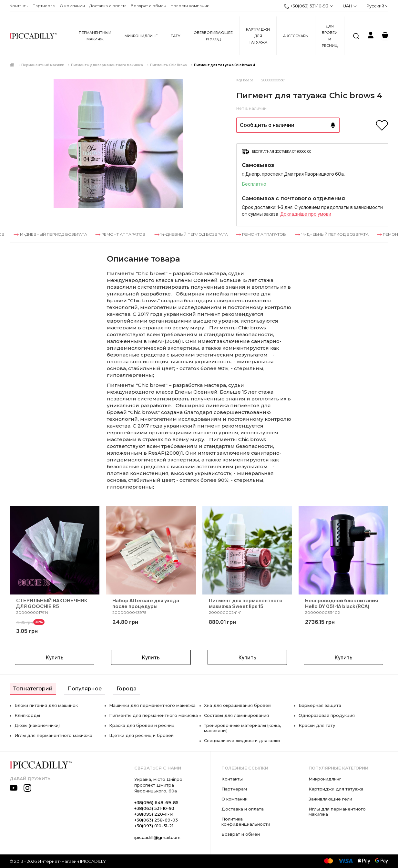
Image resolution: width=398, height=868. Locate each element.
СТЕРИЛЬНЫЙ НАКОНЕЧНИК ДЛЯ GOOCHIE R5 (52, 603)
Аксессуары (296, 36)
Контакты (19, 6)
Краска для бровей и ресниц (142, 725)
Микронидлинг (141, 36)
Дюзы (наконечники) (37, 725)
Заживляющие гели (330, 799)
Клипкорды (27, 715)
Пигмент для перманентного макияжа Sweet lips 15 (246, 603)
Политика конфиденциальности (246, 821)
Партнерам (44, 6)
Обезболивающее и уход (213, 36)
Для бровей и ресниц (330, 36)
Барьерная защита (320, 705)
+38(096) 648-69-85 (156, 802)
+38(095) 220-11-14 (154, 814)
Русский (377, 6)
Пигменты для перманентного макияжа (107, 65)
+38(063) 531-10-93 (306, 6)
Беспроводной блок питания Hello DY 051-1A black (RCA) (342, 603)
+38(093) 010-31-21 (154, 826)
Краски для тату (317, 725)
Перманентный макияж (95, 36)
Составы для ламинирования (236, 715)
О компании (72, 6)
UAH (350, 6)
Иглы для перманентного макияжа (53, 735)
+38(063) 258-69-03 (156, 820)
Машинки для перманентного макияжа (152, 705)
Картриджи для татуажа (258, 36)
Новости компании (190, 6)
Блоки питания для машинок (46, 705)
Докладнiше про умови (306, 214)
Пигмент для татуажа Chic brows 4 (225, 65)
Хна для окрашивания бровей (237, 705)
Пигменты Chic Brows (168, 65)
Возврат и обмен (148, 6)
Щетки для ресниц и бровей (141, 735)
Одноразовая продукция (327, 715)
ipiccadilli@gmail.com (157, 837)
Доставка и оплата (108, 6)
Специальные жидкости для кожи (242, 740)
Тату (176, 36)
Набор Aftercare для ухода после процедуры (146, 603)
